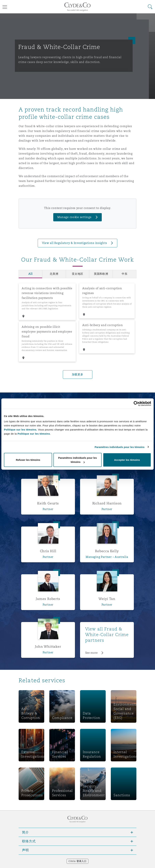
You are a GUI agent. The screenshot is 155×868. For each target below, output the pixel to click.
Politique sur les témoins (34, 434)
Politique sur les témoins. (21, 430)
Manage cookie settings (74, 217)
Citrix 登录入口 (77, 861)
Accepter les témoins (127, 460)
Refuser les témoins (28, 460)
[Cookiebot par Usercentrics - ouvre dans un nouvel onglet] (136, 403)
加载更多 (78, 374)
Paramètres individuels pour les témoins (119, 447)
